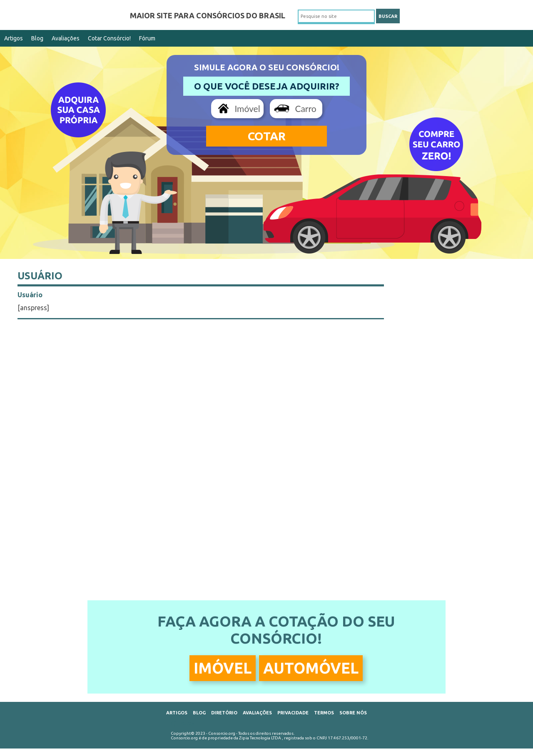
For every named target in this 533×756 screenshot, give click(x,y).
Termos (324, 713)
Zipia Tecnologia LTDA (260, 738)
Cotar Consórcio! (109, 38)
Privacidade (293, 713)
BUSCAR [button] (388, 16)
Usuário (40, 276)
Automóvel (311, 668)
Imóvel (247, 108)
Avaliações (66, 38)
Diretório (224, 713)
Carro (305, 108)
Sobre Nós (353, 713)
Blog (37, 38)
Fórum (147, 38)
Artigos (14, 38)
